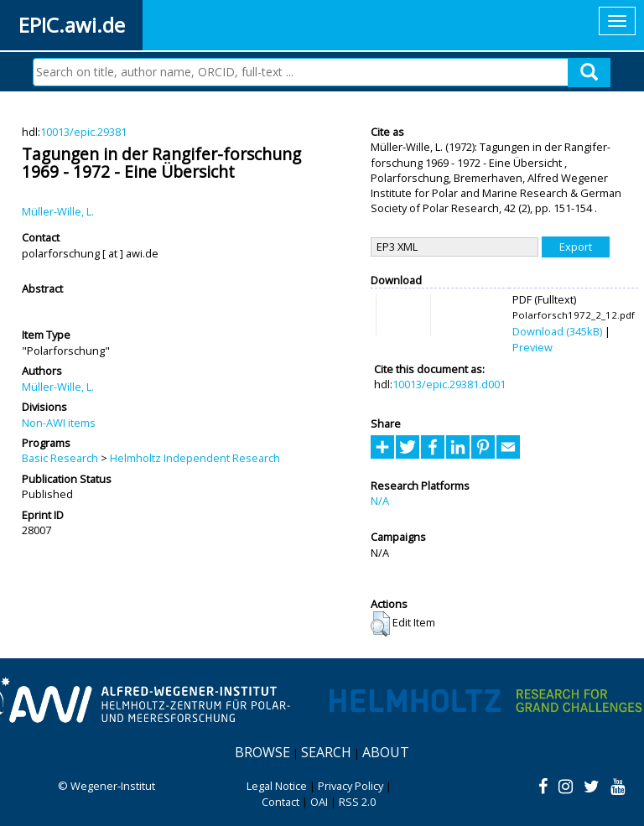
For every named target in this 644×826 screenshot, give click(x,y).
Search (326, 752)
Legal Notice (277, 786)
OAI (319, 802)
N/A (380, 501)
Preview (532, 347)
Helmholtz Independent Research (195, 458)
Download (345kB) (557, 331)
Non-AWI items (59, 423)
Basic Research (60, 458)
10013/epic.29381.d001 (449, 384)
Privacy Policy (351, 786)
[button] (380, 624)
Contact (280, 802)
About (386, 752)
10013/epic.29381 (83, 132)
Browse (262, 752)
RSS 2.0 (357, 802)
